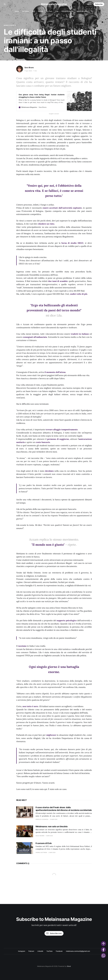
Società (40, 11)
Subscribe (99, 4)
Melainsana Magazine (54, 4)
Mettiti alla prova (82, 11)
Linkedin (40, 951)
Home (17, 11)
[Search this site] (5, 4)
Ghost (69, 966)
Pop (57, 11)
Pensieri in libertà (67, 11)
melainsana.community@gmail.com (78, 951)
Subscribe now (54, 933)
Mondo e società (10, 25)
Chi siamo (25, 11)
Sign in (89, 4)
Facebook (59, 951)
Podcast (31, 951)
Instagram (22, 951)
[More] (92, 11)
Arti (33, 11)
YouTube (49, 951)
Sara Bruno (29, 68)
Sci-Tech (49, 11)
